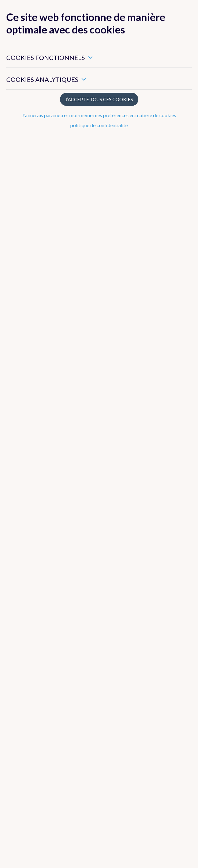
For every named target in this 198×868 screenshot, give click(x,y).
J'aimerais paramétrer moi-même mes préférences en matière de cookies (99, 115)
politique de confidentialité (99, 125)
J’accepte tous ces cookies (99, 99)
